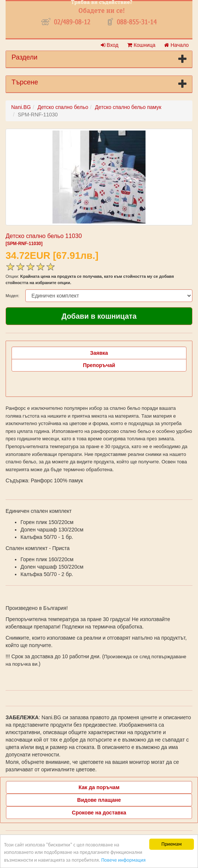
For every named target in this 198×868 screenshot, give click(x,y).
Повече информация (123, 860)
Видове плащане (99, 800)
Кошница (141, 45)
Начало (176, 45)
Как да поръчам (99, 787)
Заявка (99, 353)
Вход (110, 45)
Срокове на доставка (99, 813)
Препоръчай (99, 365)
